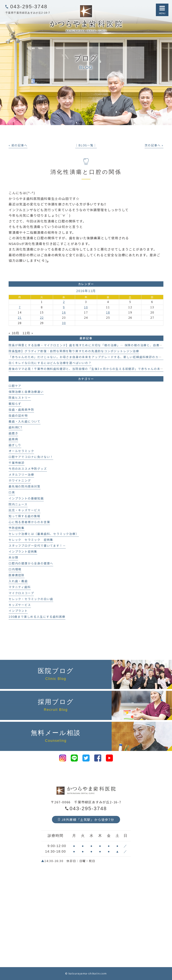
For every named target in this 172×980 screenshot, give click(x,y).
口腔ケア (15, 386)
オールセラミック (21, 451)
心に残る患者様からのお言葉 (29, 522)
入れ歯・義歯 (18, 581)
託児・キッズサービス (25, 510)
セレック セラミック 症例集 (31, 540)
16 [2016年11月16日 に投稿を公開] (64, 312)
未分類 (13, 557)
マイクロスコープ (21, 593)
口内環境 (15, 569)
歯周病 (13, 439)
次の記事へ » (154, 145)
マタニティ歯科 (20, 587)
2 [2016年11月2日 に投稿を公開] (64, 302)
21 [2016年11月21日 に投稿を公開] (20, 318)
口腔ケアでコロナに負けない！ (31, 457)
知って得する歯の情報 (24, 516)
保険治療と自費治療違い (26, 392)
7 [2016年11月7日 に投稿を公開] (20, 307)
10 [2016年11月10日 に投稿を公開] (86, 307)
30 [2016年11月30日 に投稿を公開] (64, 323)
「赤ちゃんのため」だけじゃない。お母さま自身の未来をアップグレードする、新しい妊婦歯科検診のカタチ (87, 357)
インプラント (18, 611)
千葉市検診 (17, 463)
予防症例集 (17, 528)
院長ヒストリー (20, 398)
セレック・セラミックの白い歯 (31, 599)
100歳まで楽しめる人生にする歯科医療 (37, 617)
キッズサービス (20, 605)
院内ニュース (18, 504)
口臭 (12, 492)
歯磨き (13, 433)
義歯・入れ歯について (25, 421)
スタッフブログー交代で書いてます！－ (37, 546)
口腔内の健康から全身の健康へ (31, 563)
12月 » (28, 333)
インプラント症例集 (23, 551)
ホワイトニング (20, 480)
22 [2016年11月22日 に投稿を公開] (42, 318)
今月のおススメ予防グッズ (28, 469)
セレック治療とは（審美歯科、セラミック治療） (44, 534)
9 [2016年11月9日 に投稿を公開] (64, 307)
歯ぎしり (15, 445)
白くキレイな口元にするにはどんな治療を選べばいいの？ (50, 363)
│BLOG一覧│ (86, 145)
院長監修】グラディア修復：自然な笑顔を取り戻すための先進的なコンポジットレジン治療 (74, 351)
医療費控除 (17, 575)
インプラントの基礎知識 (26, 498)
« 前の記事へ (18, 145)
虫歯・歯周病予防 (21, 410)
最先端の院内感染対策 (25, 486)
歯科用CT (15, 427)
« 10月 (14, 333)
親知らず (15, 404)
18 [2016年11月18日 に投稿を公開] (108, 312)
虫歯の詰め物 (18, 415)
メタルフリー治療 (21, 475)
